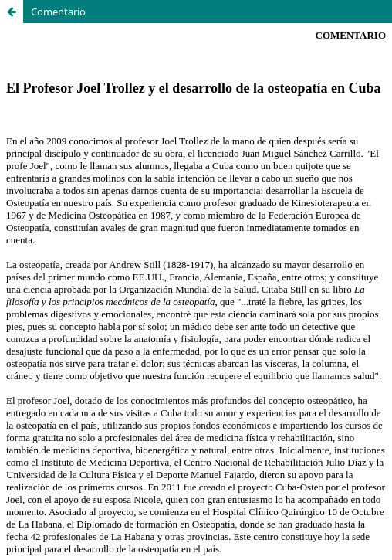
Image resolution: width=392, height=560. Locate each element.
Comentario (58, 12)
